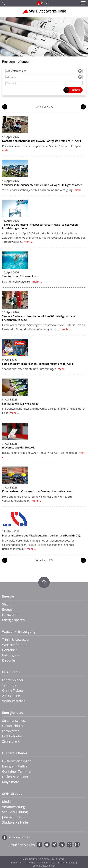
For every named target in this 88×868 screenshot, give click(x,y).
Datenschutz (47, 863)
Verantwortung (13, 807)
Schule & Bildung (15, 812)
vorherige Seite (5, 107)
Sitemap (31, 863)
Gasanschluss (13, 726)
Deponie (9, 660)
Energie (8, 596)
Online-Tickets (13, 690)
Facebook (39, 845)
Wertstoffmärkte (15, 645)
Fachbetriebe (12, 736)
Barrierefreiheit (66, 863)
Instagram (77, 845)
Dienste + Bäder (15, 753)
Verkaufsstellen (14, 701)
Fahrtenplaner (13, 680)
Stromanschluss (14, 721)
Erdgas (7, 609)
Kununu (62, 845)
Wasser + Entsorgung (19, 632)
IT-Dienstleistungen (17, 761)
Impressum (16, 863)
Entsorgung (11, 655)
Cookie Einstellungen (44, 866)
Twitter (70, 845)
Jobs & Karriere (13, 817)
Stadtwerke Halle (15, 822)
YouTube (47, 845)
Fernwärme (11, 615)
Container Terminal (17, 771)
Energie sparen (13, 620)
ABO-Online (11, 696)
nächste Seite (83, 107)
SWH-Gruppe (12, 794)
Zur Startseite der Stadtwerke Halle (44, 13)
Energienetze (13, 713)
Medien (8, 802)
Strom (7, 604)
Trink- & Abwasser (16, 640)
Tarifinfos (9, 685)
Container (10, 650)
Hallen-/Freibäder (15, 777)
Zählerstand (11, 741)
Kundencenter (19, 837)
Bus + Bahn (11, 672)
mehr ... (7, 150)
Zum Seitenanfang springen (44, 582)
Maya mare (11, 782)
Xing (54, 845)
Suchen (75, 90)
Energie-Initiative (15, 766)
